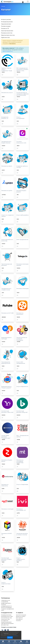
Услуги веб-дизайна (22, 215)
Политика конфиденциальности (6, 605)
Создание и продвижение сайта (7, 610)
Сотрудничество (7, 613)
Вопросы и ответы (21, 616)
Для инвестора (5, 625)
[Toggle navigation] (28, 1)
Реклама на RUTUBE (7, 313)
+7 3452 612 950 (5, 602)
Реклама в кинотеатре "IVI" (21, 510)
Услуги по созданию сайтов (7, 216)
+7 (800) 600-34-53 (5, 600)
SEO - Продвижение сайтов (22, 436)
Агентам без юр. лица (6, 618)
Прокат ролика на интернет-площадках (22, 339)
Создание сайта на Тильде (22, 167)
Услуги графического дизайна (21, 559)
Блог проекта (19, 618)
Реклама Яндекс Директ (21, 191)
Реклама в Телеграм (22, 289)
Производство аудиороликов (6, 363)
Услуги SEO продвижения (21, 363)
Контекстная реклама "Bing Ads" (22, 412)
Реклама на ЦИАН (7, 191)
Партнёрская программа (7, 623)
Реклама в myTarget (7, 509)
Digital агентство (5, 37)
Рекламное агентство (7, 33)
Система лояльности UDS (21, 142)
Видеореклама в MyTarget (6, 338)
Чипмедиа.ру (5, 598)
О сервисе (20, 613)
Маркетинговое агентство (8, 35)
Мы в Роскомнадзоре (6, 607)
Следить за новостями (9, 627)
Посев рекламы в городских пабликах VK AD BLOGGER (22, 94)
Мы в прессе (19, 619)
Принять (10, 637)
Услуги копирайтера (20, 118)
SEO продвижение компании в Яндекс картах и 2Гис (22, 69)
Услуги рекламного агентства (7, 240)
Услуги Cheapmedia (22, 484)
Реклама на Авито (7, 166)
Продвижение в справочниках (6, 289)
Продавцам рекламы (6, 615)
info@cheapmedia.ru (6, 603)
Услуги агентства (5, 619)
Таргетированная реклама (7, 265)
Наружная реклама (6, 24)
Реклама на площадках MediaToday (20, 461)
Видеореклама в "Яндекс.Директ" (6, 387)
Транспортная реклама (7, 31)
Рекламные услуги (7, 93)
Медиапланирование (6, 622)
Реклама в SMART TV (7, 534)
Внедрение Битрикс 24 (5, 118)
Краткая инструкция (21, 615)
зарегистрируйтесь (8, 51)
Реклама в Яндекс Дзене (7, 461)
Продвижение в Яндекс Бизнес (6, 142)
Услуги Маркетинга (22, 386)
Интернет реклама (6, 19)
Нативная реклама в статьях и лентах (22, 534)
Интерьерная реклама (7, 22)
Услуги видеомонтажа (6, 583)
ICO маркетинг (5, 621)
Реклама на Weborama (5, 485)
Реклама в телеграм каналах (22, 265)
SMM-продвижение (22, 240)
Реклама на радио (6, 26)
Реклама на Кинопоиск (20, 314)
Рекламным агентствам (7, 616)
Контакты (18, 621)
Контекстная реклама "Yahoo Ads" (7, 412)
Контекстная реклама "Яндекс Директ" (7, 559)
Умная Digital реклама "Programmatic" (6, 437)
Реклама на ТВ (5, 28)
